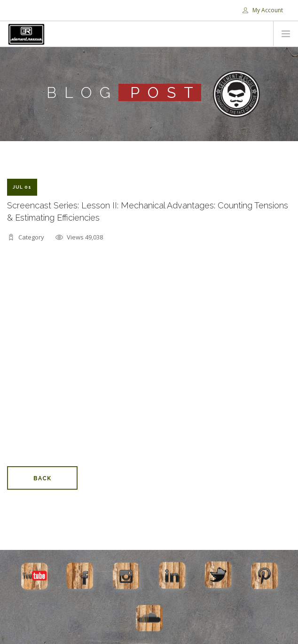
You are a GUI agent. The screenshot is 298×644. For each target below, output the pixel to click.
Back (42, 478)
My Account (263, 10)
